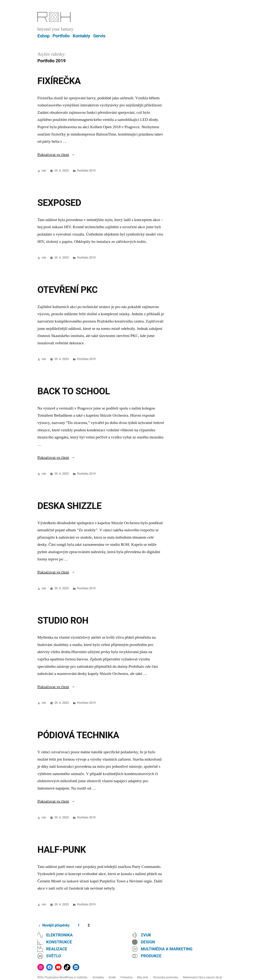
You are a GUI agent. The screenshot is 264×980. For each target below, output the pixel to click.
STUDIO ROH (63, 620)
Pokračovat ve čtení (56, 155)
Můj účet (143, 977)
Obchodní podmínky (166, 977)
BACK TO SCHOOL (74, 391)
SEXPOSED (59, 203)
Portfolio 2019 (86, 171)
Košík (112, 977)
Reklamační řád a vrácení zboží (203, 977)
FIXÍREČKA (59, 81)
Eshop (43, 36)
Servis (99, 36)
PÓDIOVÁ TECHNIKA (78, 735)
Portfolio (61, 36)
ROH (40, 977)
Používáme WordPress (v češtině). (66, 977)
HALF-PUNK (62, 850)
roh (44, 171)
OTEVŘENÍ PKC (67, 290)
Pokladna (126, 977)
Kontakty (81, 36)
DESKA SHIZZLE (69, 506)
